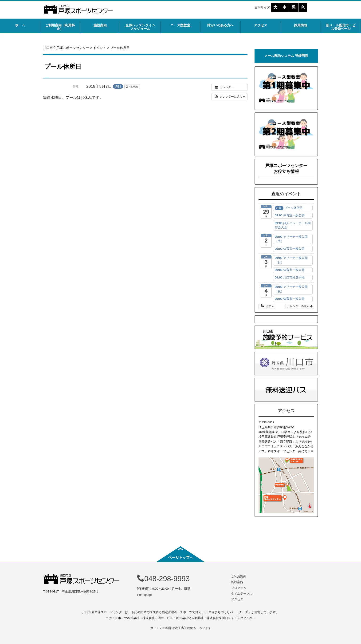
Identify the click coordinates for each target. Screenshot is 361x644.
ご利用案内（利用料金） (60, 27)
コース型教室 (180, 25)
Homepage (144, 595)
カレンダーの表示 (300, 306)
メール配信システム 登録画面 (286, 56)
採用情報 (301, 25)
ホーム (20, 25)
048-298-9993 (163, 579)
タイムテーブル (242, 594)
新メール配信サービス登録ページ (341, 27)
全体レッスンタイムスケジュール (140, 27)
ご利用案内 (239, 576)
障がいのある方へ (220, 25)
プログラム (239, 588)
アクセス (261, 25)
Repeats (132, 87)
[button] (230, 97)
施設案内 (100, 25)
